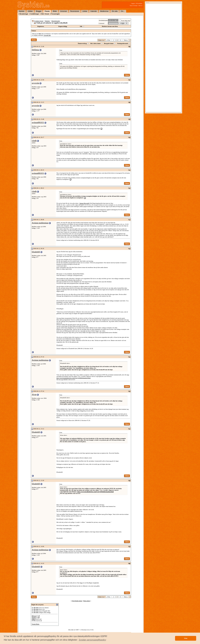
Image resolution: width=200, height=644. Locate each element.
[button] (92, 640)
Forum (47, 11)
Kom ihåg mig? (125, 21)
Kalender (94, 11)
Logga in (133, 3)
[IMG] (34, 619)
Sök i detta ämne (95, 43)
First (108, 40)
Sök (81, 26)
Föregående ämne (77, 601)
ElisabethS (36, 252)
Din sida (115, 11)
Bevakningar (24, 14)
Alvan (34, 394)
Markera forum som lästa (110, 26)
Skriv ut (140, 6)
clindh (34, 141)
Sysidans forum (39, 21)
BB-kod (34, 616)
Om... (123, 11)
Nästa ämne (87, 601)
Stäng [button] (186, 638)
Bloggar (39, 11)
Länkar (85, 11)
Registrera (41, 26)
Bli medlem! (139, 3)
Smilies (34, 617)
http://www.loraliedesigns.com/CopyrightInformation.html (74, 378)
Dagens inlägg (63, 26)
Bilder (55, 11)
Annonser (64, 11)
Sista (126, 40)
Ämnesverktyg (82, 43)
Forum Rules (36, 624)
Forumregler (56, 14)
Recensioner (75, 11)
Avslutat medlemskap (40, 223)
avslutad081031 (38, 122)
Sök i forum (45, 14)
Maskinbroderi (56, 21)
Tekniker (47, 21)
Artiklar (30, 11)
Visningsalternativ (123, 43)
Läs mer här (47, 35)
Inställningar (35, 14)
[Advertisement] (163, 31)
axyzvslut (36, 83)
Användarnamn (103, 20)
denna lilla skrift (85, 203)
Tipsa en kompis (134, 6)
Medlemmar (104, 11)
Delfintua (35, 50)
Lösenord (101, 23)
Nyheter (22, 11)
